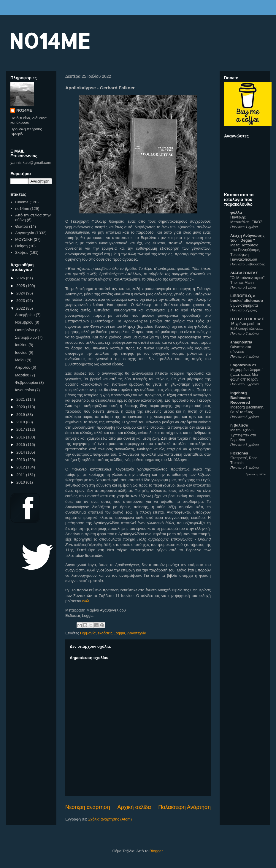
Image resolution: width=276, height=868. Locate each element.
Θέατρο (22, 226)
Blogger (156, 851)
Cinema (22, 202)
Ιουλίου (22, 345)
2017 (21, 429)
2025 (21, 286)
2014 (21, 452)
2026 (21, 278)
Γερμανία (88, 633)
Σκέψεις (22, 252)
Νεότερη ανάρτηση (88, 807)
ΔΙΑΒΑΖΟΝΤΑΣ (244, 273)
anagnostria (241, 342)
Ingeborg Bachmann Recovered (240, 398)
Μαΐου (21, 360)
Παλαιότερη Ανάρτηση (184, 807)
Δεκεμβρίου (26, 315)
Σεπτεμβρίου (27, 337)
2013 (21, 460)
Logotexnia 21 (243, 365)
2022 (21, 308)
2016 (21, 437)
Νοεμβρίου (25, 322)
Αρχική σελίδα (134, 807)
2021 (21, 399)
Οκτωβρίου (25, 330)
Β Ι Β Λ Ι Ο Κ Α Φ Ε (247, 319)
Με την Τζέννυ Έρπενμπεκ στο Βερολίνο (243, 435)
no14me (22, 209)
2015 (21, 445)
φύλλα (236, 212)
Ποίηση (21, 246)
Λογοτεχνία (137, 633)
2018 (21, 422)
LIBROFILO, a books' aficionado (247, 298)
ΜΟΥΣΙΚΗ (24, 239)
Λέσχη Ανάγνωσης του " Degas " (247, 238)
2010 (21, 482)
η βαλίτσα (239, 425)
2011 (21, 475)
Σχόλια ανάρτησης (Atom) (110, 819)
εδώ (86, 601)
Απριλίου (23, 367)
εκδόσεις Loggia (111, 633)
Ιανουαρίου (25, 390)
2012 (21, 467)
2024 (21, 293)
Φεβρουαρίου (27, 382)
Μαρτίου (23, 375)
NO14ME (49, 41)
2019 (21, 415)
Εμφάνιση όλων (256, 474)
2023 (21, 301)
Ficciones (239, 453)
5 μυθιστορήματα (244, 305)
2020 (21, 407)
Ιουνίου (22, 353)
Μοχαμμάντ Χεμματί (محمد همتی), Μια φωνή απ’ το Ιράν (246, 375)
